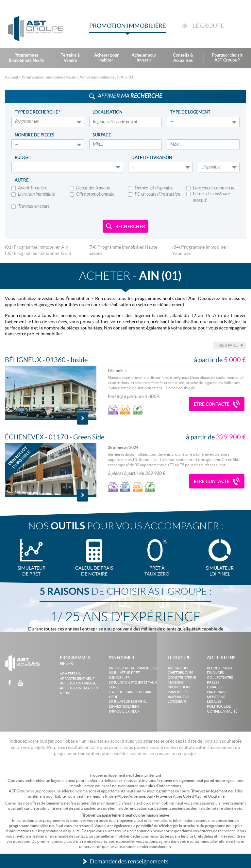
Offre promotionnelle (92, 195)
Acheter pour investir (144, 58)
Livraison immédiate (33, 195)
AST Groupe (178, 668)
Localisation (108, 112)
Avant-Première (29, 188)
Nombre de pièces (34, 135)
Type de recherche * (38, 112)
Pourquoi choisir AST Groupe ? (227, 58)
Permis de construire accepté (208, 197)
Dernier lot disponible (151, 188)
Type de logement (190, 112)
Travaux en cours (30, 207)
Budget (23, 158)
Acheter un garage (78, 683)
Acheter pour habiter (106, 58)
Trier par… (227, 345)
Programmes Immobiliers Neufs (26, 58)
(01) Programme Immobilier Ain (37, 247)
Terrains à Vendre (70, 58)
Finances (215, 673)
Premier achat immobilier (133, 668)
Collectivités (220, 678)
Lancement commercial (211, 188)
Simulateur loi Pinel (128, 701)
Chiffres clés (180, 673)
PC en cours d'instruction (154, 195)
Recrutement (220, 668)
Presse (213, 682)
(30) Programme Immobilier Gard (38, 253)
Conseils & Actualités (183, 58)
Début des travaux (90, 188)
